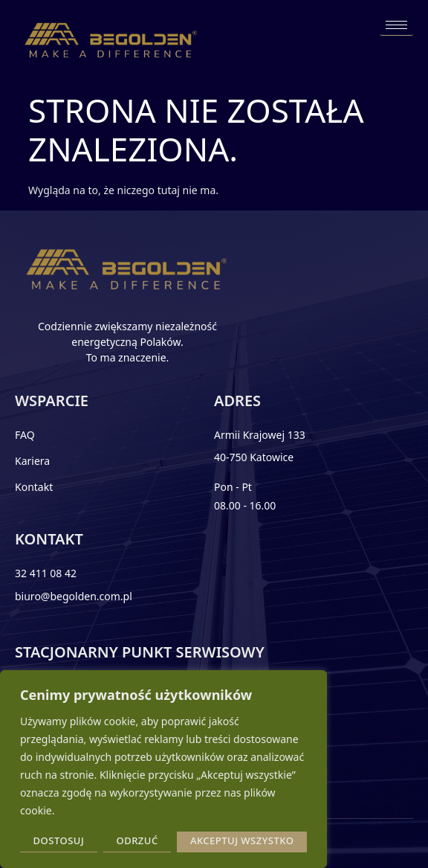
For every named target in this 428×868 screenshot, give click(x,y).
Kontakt (34, 487)
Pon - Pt (233, 487)
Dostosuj (59, 840)
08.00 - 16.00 (245, 505)
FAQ (25, 435)
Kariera (32, 461)
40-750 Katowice (254, 457)
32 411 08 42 (46, 573)
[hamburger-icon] (396, 25)
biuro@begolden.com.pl (74, 596)
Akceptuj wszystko (242, 840)
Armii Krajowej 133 (260, 435)
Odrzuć (137, 840)
